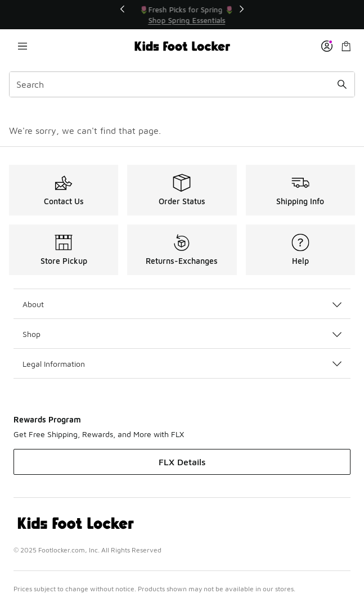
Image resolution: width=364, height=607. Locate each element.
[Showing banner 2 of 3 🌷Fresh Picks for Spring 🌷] (190, 15)
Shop (182, 334)
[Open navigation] (23, 46)
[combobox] (182, 84)
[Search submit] (342, 84)
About (182, 304)
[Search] (182, 84)
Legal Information (182, 364)
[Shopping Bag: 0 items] (346, 46)
